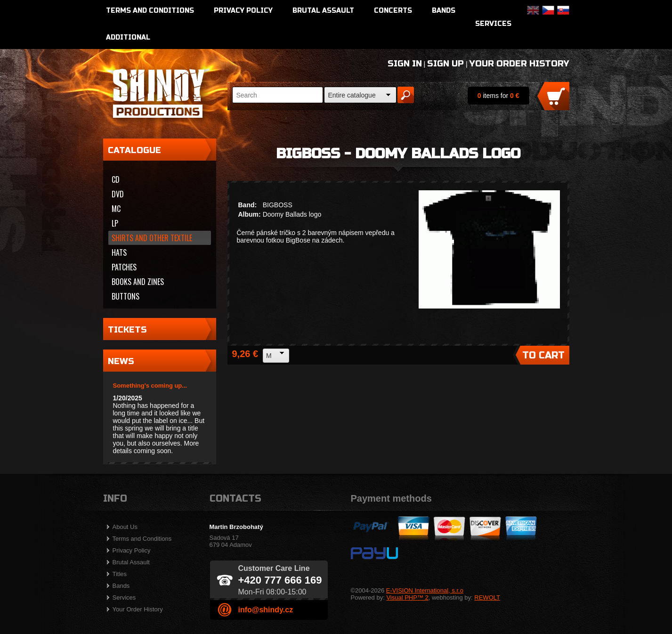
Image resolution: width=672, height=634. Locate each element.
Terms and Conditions (150, 11)
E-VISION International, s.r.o (425, 590)
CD (116, 179)
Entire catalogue (352, 95)
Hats (119, 252)
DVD (118, 194)
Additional (128, 37)
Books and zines (138, 282)
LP (115, 223)
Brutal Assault (323, 11)
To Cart (543, 355)
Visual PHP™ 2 (407, 597)
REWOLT (487, 597)
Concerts (393, 11)
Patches (124, 267)
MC (116, 209)
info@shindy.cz (266, 610)
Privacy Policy (243, 11)
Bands (444, 11)
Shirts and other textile (152, 238)
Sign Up (445, 64)
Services (493, 24)
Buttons (125, 296)
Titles (120, 574)
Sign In (405, 64)
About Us (125, 527)
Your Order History (519, 64)
